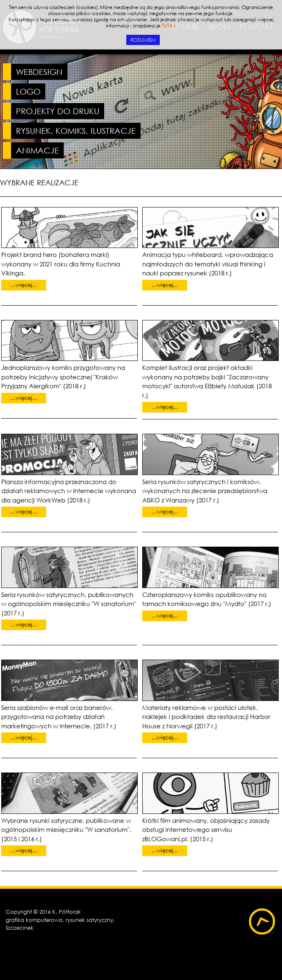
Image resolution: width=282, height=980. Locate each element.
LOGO (28, 91)
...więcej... (24, 285)
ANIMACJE (37, 150)
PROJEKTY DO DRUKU (58, 111)
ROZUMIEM (143, 40)
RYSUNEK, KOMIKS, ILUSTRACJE (76, 131)
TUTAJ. (169, 26)
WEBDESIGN (39, 72)
